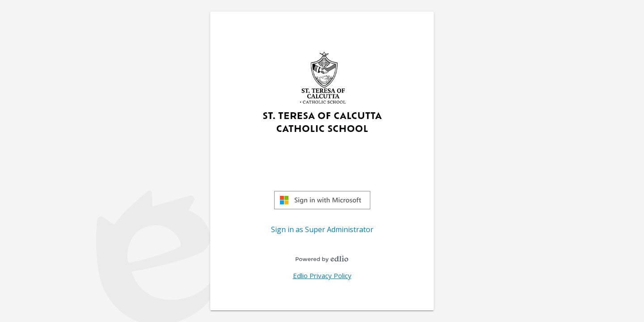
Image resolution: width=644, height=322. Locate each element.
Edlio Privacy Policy (322, 275)
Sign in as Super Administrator (322, 229)
